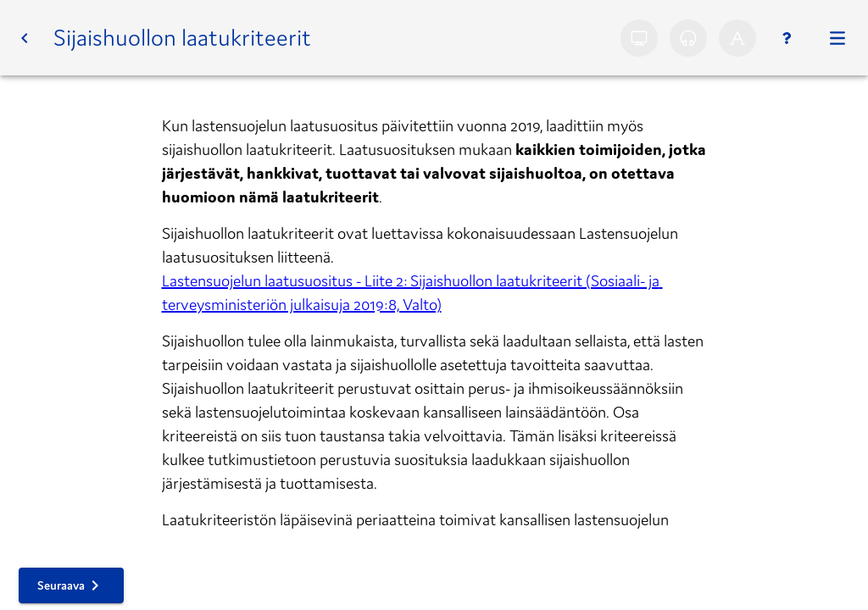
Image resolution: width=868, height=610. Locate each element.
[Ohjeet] (787, 38)
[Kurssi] (837, 38)
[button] (25, 38)
